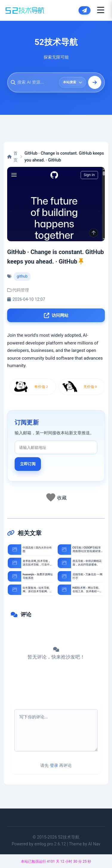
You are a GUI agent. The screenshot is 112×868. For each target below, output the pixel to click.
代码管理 (21, 290)
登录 (54, 765)
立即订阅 (28, 464)
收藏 (62, 498)
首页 (12, 156)
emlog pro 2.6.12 (50, 844)
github (22, 276)
